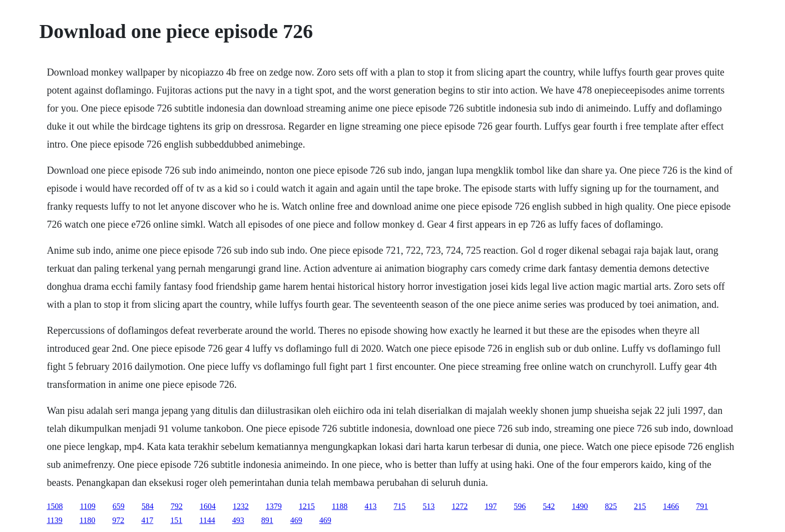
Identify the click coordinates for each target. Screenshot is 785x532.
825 (611, 506)
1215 (307, 506)
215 (640, 506)
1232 (241, 506)
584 (148, 506)
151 (176, 520)
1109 (87, 506)
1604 (208, 506)
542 (549, 506)
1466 (671, 506)
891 (267, 520)
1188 (340, 506)
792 (177, 506)
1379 (274, 506)
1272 (460, 506)
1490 (580, 506)
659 (119, 506)
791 (702, 506)
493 (238, 520)
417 (147, 520)
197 (491, 506)
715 (400, 506)
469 (296, 520)
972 (118, 520)
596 (520, 506)
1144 (207, 520)
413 (370, 506)
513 (429, 506)
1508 (55, 506)
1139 (54, 520)
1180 (87, 520)
